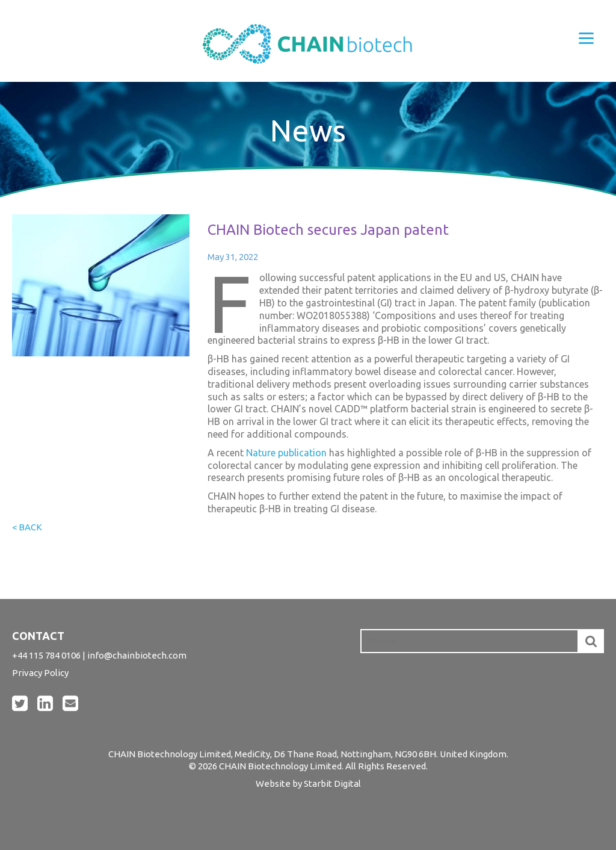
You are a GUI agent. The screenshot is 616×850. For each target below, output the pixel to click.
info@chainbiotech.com (137, 655)
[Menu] (586, 38)
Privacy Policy (40, 673)
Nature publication (286, 453)
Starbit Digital (332, 783)
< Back (27, 527)
